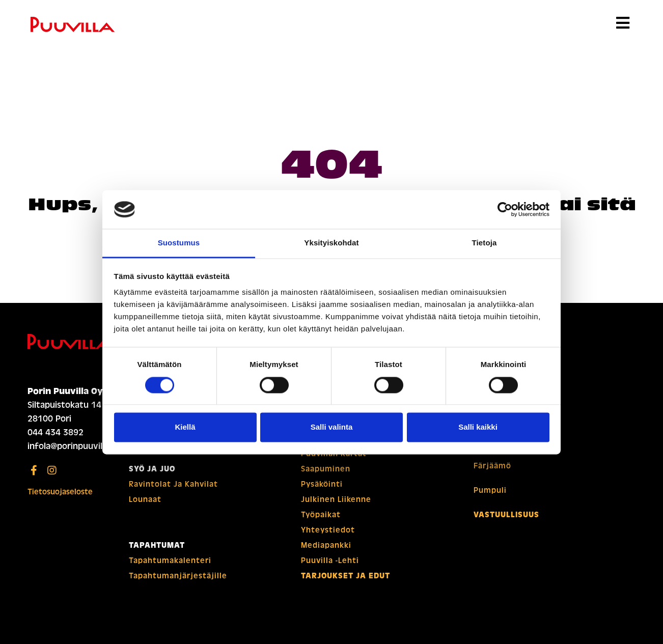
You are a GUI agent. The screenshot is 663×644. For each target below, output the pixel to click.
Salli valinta (332, 427)
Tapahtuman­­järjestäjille (178, 576)
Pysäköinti (322, 484)
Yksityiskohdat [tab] (331, 243)
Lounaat (145, 499)
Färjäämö (492, 466)
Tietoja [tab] (485, 243)
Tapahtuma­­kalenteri (170, 561)
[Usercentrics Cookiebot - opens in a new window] (505, 209)
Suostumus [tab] (179, 243)
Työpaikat (321, 515)
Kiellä (185, 427)
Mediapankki (326, 545)
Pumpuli (490, 490)
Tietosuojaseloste (60, 492)
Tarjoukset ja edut (346, 576)
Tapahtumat (157, 545)
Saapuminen (326, 469)
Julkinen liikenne (336, 499)
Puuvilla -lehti (330, 561)
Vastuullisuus (506, 515)
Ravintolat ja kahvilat (173, 484)
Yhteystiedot (328, 530)
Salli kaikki (478, 427)
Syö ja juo (152, 469)
